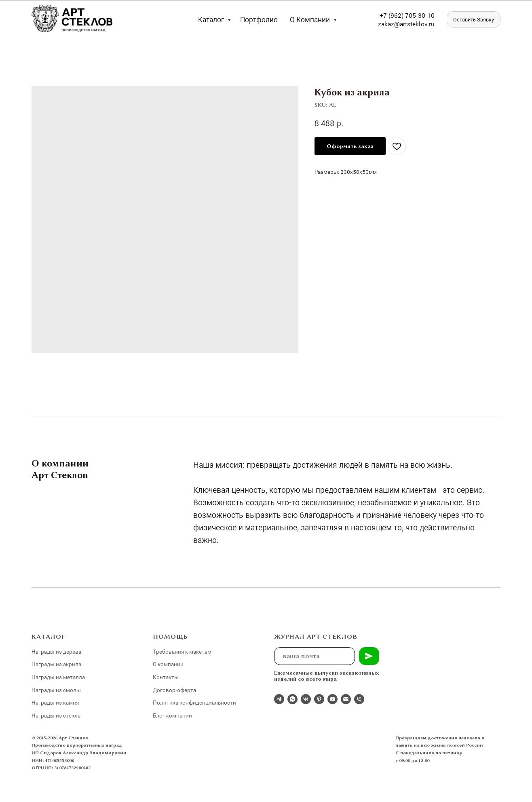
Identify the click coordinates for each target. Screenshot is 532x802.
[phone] (359, 699)
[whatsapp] (292, 699)
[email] (346, 699)
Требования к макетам (182, 651)
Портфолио (259, 19)
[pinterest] (319, 699)
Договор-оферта (174, 690)
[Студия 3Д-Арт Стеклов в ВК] (306, 699)
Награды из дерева (56, 651)
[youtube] (332, 699)
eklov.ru (423, 24)
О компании (311, 19)
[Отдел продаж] (279, 699)
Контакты (166, 677)
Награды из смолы (56, 690)
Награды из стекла (56, 715)
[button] (474, 19)
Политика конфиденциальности (194, 702)
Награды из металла (58, 677)
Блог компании (172, 715)
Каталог (212, 19)
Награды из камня (55, 702)
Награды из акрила (56, 664)
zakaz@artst (395, 24)
